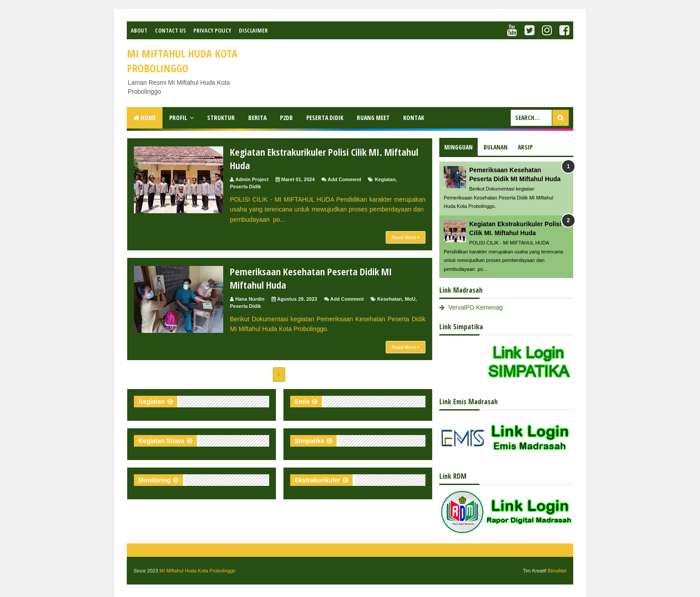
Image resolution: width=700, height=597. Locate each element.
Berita (257, 118)
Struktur (221, 118)
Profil (178, 118)
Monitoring (154, 480)
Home (145, 118)
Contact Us (170, 30)
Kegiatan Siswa (161, 441)
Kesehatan (390, 299)
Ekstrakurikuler (317, 480)
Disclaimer (253, 30)
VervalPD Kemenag (475, 307)
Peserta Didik (325, 118)
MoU (410, 299)
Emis (302, 402)
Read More (406, 237)
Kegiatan (385, 179)
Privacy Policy (212, 30)
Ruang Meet (373, 118)
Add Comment (344, 179)
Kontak (414, 118)
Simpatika (309, 441)
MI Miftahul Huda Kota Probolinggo (198, 571)
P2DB (286, 118)
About (139, 30)
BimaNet (557, 571)
